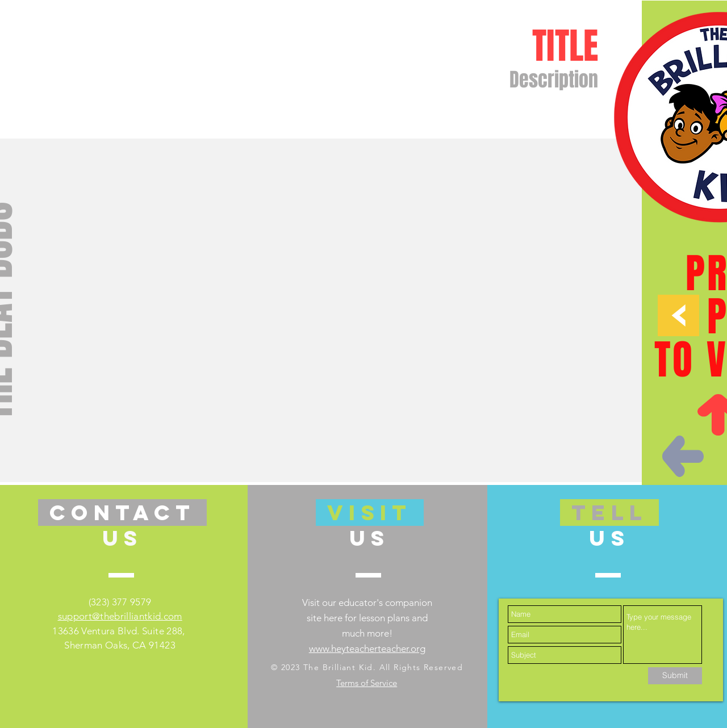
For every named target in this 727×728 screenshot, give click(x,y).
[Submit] (675, 676)
